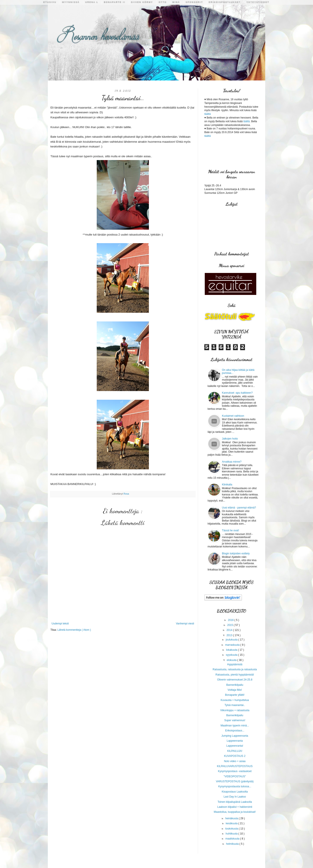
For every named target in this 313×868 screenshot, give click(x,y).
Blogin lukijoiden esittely (236, 554)
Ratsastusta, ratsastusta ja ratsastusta (235, 669)
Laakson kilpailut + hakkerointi (235, 807)
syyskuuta (232, 655)
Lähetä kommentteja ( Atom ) (74, 630)
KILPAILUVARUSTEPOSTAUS (235, 766)
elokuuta (232, 660)
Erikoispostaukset (225, 2)
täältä (207, 114)
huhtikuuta (232, 834)
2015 (230, 625)
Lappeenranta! (235, 746)
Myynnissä (71, 2)
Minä (176, 2)
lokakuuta (232, 650)
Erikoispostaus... (235, 731)
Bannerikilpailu (235, 685)
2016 (231, 620)
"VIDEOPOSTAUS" (235, 776)
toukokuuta (232, 829)
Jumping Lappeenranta (235, 736)
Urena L (92, 2)
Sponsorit (194, 2)
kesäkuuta (232, 823)
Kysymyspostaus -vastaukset (235, 771)
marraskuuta (233, 645)
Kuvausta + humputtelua (235, 700)
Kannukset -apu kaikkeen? (237, 393)
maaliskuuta (233, 839)
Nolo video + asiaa (235, 761)
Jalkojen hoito (230, 439)
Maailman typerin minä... (235, 726)
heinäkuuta (232, 818)
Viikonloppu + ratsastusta (235, 710)
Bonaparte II (115, 2)
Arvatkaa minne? (232, 462)
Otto (163, 2)
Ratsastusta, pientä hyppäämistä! (235, 675)
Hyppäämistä (235, 664)
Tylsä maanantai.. (235, 705)
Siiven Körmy (142, 2)
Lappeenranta (235, 741)
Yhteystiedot (258, 2)
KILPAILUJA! (235, 751)
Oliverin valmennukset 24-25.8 (235, 680)
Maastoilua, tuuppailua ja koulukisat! (235, 812)
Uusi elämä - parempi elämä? (239, 508)
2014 (230, 630)
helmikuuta (233, 844)
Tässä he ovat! (231, 530)
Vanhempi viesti (185, 624)
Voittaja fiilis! (235, 690)
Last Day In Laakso (235, 797)
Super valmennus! (235, 720)
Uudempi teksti (60, 624)
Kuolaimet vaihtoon (233, 416)
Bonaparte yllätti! (235, 695)
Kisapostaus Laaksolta (235, 792)
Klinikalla (227, 485)
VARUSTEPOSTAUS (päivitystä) (235, 781)
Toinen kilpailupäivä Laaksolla (235, 802)
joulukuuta (232, 640)
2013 (230, 635)
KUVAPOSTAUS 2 (235, 756)
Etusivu (50, 2)
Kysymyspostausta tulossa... (235, 786)
